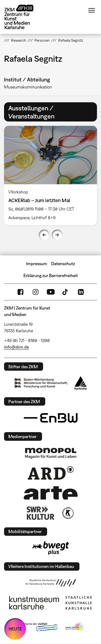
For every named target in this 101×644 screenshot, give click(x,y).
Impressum (37, 264)
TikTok (66, 292)
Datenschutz (63, 264)
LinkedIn (81, 292)
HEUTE (15, 629)
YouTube (51, 292)
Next (57, 235)
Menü (92, 10)
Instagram (36, 292)
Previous (44, 235)
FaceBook (20, 292)
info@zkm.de (16, 347)
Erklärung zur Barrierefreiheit (51, 275)
